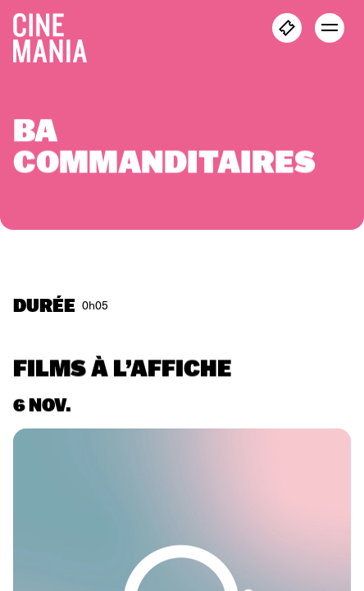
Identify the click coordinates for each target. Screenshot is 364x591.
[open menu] (330, 28)
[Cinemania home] (57, 34)
